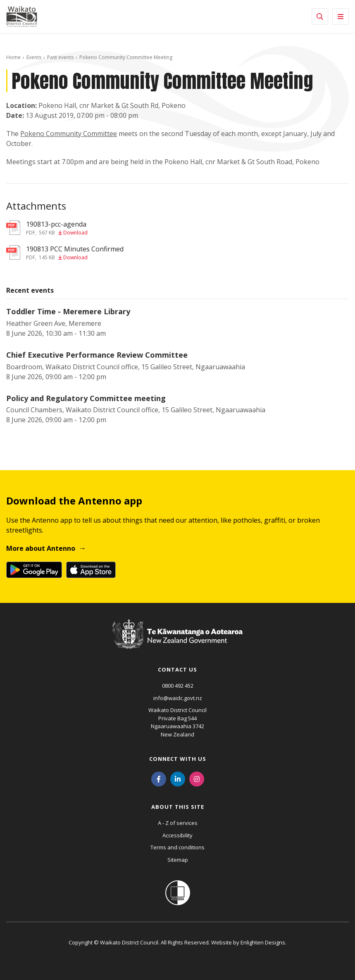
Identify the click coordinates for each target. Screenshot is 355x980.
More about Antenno (41, 548)
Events (34, 57)
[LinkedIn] (178, 778)
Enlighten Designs (263, 942)
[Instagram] (197, 778)
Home (13, 57)
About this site (178, 807)
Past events (60, 57)
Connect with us (178, 759)
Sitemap (178, 860)
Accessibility (177, 835)
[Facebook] (159, 778)
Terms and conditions (177, 847)
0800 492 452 (178, 686)
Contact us (177, 669)
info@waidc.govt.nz (178, 698)
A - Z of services (178, 823)
